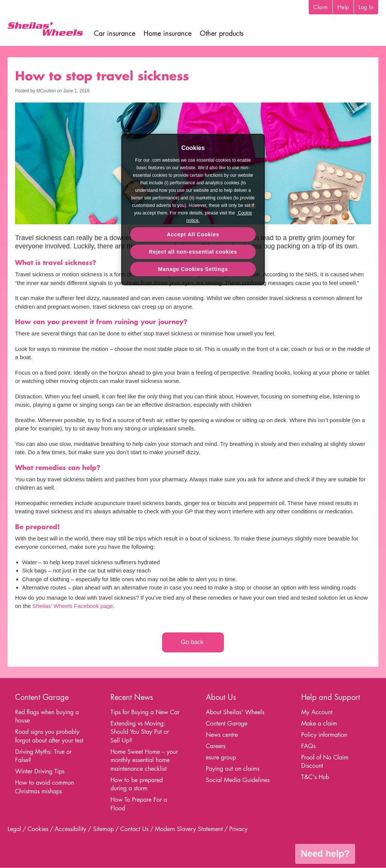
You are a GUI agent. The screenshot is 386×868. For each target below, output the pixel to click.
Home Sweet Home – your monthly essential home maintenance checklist (144, 760)
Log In (366, 7)
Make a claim (319, 723)
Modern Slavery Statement (189, 829)
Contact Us (134, 829)
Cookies (38, 829)
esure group (221, 757)
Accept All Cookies (193, 234)
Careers (216, 746)
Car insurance (115, 33)
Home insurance (168, 33)
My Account (317, 712)
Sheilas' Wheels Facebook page (73, 606)
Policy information (324, 735)
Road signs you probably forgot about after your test (49, 736)
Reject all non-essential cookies (193, 252)
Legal (14, 829)
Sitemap (103, 829)
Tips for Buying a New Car (145, 712)
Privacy (238, 829)
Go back (193, 642)
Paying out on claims (233, 769)
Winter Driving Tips (40, 771)
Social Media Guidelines (238, 780)
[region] (193, 210)
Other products (222, 33)
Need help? (325, 853)
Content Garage (227, 723)
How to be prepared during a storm (137, 784)
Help (343, 7)
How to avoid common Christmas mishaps (44, 787)
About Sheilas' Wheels (235, 712)
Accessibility (70, 829)
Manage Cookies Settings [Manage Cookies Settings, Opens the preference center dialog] (193, 269)
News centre (222, 735)
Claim (321, 7)
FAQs (308, 746)
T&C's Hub (315, 777)
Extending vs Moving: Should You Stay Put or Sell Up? (140, 732)
